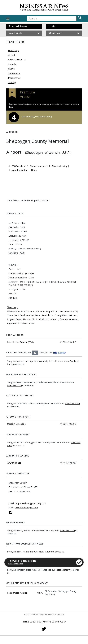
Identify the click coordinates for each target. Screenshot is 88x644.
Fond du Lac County (52, 315)
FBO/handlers (18, 166)
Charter (12, 69)
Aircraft (12, 55)
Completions (14, 73)
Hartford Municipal (32, 319)
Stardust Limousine (16, 424)
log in (39, 104)
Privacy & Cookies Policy (54, 622)
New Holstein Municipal (41, 311)
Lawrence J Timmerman (60, 319)
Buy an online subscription (20, 104)
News (34, 170)
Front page (13, 50)
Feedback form (14, 385)
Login (52, 26)
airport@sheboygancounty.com (31, 503)
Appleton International (18, 323)
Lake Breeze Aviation (17, 342)
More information (16, 564)
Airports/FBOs (15, 60)
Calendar (12, 64)
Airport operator (19, 170)
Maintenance (14, 78)
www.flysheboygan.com (26, 508)
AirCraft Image (14, 463)
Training (12, 82)
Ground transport (38, 166)
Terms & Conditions (32, 622)
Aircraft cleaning (60, 166)
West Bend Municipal (24, 315)
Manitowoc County (69, 311)
